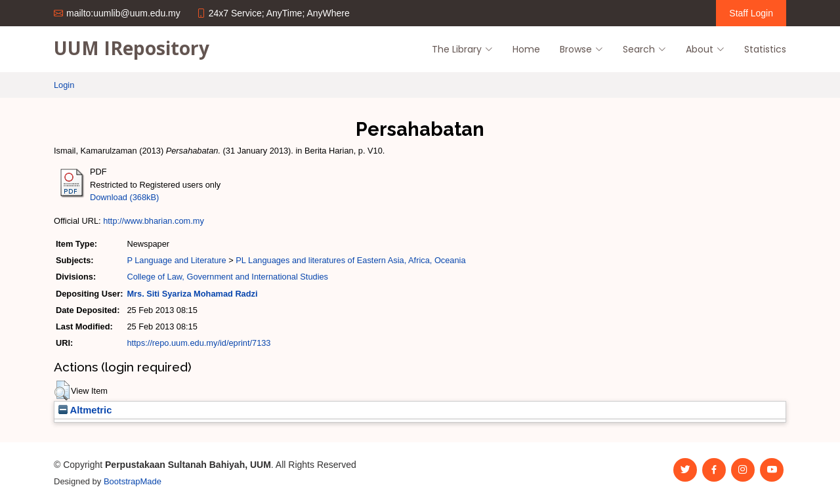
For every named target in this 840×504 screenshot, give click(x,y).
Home (526, 49)
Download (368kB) (124, 197)
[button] (62, 390)
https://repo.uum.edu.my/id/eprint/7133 (199, 343)
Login (64, 85)
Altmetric (85, 410)
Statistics (765, 49)
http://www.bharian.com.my (154, 221)
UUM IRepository (132, 48)
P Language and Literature (176, 260)
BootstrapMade (133, 481)
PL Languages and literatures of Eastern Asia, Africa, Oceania (350, 260)
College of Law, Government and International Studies (227, 277)
